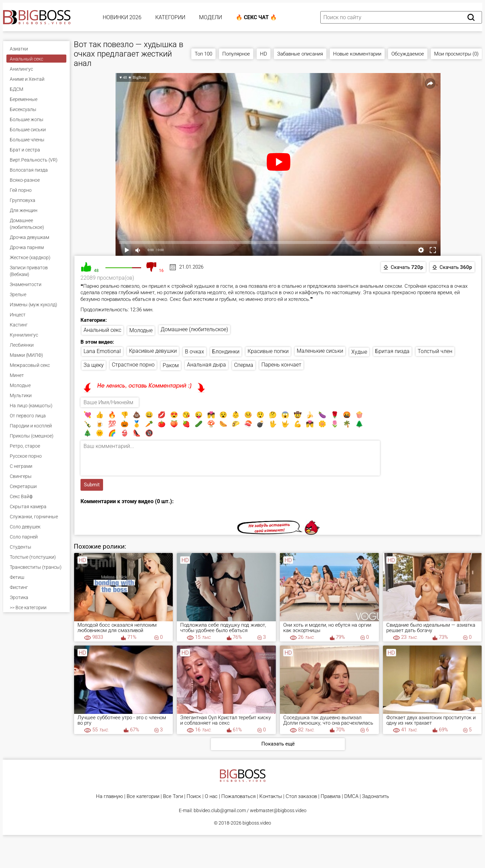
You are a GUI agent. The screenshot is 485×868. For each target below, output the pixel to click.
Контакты (271, 796)
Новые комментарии (357, 54)
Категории (170, 17)
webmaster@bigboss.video (278, 810)
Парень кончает (281, 365)
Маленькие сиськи (320, 351)
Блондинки (226, 352)
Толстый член (435, 351)
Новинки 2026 (122, 17)
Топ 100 (203, 54)
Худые (359, 352)
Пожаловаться (238, 796)
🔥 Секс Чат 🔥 (256, 17)
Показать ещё (278, 744)
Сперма (244, 365)
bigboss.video (257, 823)
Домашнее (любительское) (194, 329)
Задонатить (376, 796)
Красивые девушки (153, 351)
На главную (109, 796)
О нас (211, 796)
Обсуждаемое (408, 54)
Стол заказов (301, 796)
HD (264, 54)
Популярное (236, 54)
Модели (211, 17)
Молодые (141, 330)
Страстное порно (133, 365)
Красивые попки (268, 351)
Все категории (143, 796)
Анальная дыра (206, 365)
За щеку (94, 365)
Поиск (194, 796)
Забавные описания (300, 54)
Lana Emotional (102, 351)
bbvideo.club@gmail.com (220, 810)
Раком (171, 365)
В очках (195, 352)
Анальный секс (102, 330)
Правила (331, 796)
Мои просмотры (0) (456, 54)
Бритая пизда (392, 351)
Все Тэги (173, 796)
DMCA (351, 796)
